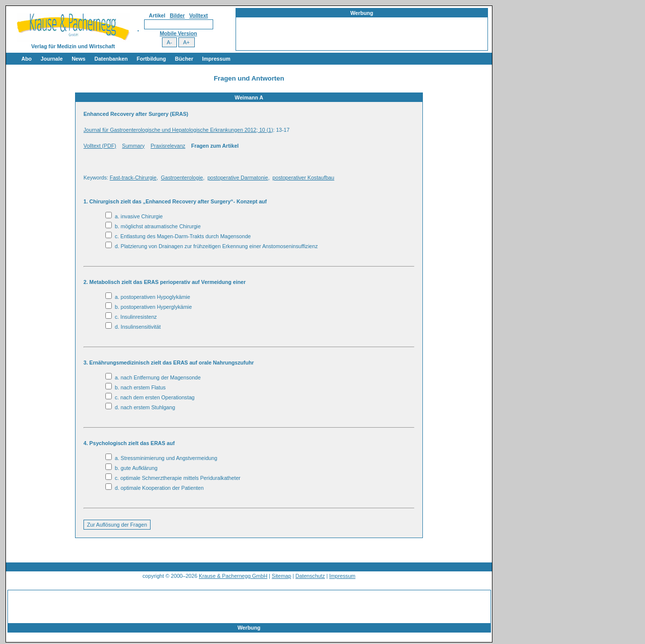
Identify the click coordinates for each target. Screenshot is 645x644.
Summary (134, 146)
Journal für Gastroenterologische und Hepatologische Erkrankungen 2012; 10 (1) (178, 130)
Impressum (216, 59)
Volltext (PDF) (100, 146)
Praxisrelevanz (168, 146)
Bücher (184, 59)
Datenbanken (111, 59)
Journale (52, 59)
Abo (27, 59)
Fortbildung (151, 59)
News (79, 59)
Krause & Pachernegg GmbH (233, 576)
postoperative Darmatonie (238, 178)
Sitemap (282, 576)
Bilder (177, 15)
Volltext (199, 15)
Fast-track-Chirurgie (133, 178)
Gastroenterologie (182, 178)
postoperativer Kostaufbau (303, 178)
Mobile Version (178, 33)
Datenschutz (310, 576)
